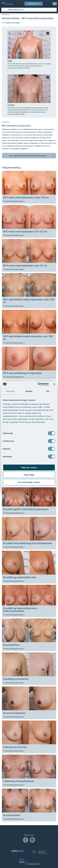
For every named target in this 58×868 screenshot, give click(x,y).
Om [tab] (48, 391)
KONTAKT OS (34, 4)
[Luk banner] (54, 384)
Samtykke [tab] (10, 391)
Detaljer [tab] (29, 391)
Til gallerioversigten (11, 23)
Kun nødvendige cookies (29, 482)
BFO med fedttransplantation (31, 156)
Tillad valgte (29, 475)
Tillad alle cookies (29, 467)
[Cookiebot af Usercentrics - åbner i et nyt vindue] (38, 384)
